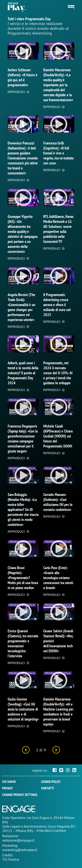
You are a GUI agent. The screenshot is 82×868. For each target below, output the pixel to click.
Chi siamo (9, 782)
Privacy (8, 788)
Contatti (48, 788)
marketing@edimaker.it (20, 850)
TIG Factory (11, 859)
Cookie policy (51, 782)
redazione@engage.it (18, 840)
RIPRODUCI (16, 92)
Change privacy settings (20, 795)
